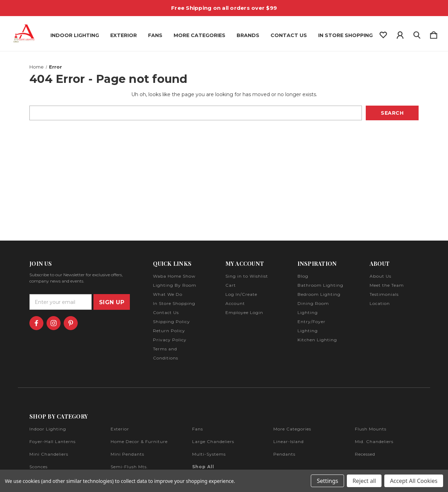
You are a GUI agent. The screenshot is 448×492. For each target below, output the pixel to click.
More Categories (199, 35)
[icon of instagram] (54, 323)
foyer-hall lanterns (52, 441)
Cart (231, 285)
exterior (120, 429)
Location (380, 303)
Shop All (203, 467)
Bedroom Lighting (319, 294)
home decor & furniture (139, 441)
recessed (365, 454)
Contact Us (289, 35)
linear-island (289, 441)
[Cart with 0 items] (434, 34)
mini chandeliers (49, 454)
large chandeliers (213, 441)
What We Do (168, 294)
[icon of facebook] (36, 323)
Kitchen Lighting (317, 340)
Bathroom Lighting (320, 285)
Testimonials (384, 294)
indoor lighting (48, 429)
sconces (38, 467)
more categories (292, 429)
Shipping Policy (171, 322)
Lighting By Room (175, 285)
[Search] (417, 34)
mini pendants (127, 454)
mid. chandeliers (374, 441)
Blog (303, 276)
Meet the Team (387, 285)
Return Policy (169, 331)
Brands (248, 35)
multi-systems (209, 454)
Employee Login (244, 312)
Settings (327, 481)
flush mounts (371, 429)
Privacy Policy (170, 340)
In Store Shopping (345, 35)
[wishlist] (383, 34)
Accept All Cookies (414, 481)
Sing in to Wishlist (247, 276)
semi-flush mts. (129, 467)
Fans (155, 35)
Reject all (364, 481)
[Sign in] (400, 34)
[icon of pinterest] (71, 323)
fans (198, 429)
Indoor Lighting (75, 35)
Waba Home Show (174, 276)
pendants (284, 454)
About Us (380, 276)
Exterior (124, 35)
